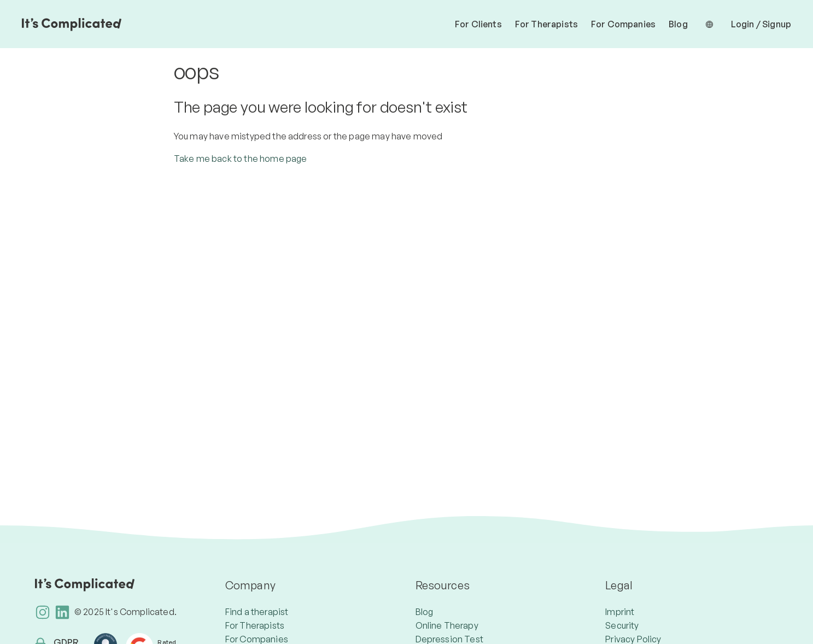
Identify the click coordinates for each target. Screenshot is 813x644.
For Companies (623, 24)
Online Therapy (447, 625)
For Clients (478, 24)
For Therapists (546, 24)
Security (622, 625)
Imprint (620, 612)
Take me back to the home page (241, 159)
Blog (678, 24)
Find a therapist (257, 612)
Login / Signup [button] (761, 24)
